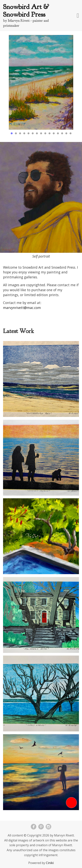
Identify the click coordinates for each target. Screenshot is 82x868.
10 (50, 133)
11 (54, 133)
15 (71, 133)
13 (62, 133)
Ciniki (50, 863)
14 (66, 133)
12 (58, 133)
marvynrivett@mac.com (22, 308)
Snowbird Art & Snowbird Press (26, 11)
